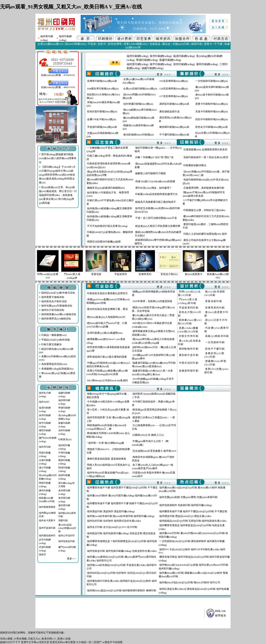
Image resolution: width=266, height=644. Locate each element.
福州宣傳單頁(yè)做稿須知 (55, 319)
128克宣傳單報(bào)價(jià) (174, 89)
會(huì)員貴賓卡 (194, 274)
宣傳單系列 (145, 274)
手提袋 (92, 44)
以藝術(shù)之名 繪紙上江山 (148, 435)
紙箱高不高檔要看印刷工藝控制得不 (156, 202)
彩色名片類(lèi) (169, 274)
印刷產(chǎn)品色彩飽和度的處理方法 (156, 194)
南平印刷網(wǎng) (161, 64)
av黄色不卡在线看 (112, 642)
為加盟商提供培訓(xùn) (53, 364)
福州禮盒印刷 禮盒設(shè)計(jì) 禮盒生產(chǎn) (185, 516)
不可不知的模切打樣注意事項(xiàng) (107, 226)
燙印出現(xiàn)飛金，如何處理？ (154, 188)
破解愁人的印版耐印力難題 (151, 173)
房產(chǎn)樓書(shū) (135, 44)
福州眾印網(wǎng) (138, 64)
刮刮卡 (102, 44)
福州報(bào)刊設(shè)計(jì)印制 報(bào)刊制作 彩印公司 (190, 582)
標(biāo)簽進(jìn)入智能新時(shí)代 (106, 317)
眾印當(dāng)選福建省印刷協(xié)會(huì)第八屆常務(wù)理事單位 (58, 158)
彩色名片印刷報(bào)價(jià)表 (212, 127)
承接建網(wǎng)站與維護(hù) (56, 369)
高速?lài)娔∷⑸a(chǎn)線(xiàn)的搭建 (155, 181)
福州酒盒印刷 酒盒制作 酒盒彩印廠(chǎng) (111, 511)
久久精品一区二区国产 (89, 642)
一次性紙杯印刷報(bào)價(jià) (212, 81)
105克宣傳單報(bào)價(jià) (174, 81)
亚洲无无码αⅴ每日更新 (63, 642)
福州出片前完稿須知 (52, 310)
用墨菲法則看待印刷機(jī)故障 (104, 242)
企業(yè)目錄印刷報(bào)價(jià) (140, 89)
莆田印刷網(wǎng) (207, 64)
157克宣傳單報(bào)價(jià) (174, 96)
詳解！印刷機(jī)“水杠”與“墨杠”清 (154, 157)
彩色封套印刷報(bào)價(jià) (102, 111)
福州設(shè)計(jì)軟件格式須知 (57, 293)
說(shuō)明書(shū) (75, 44)
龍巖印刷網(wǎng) (170, 60)
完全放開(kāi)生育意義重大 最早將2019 (154, 451)
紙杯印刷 (197, 44)
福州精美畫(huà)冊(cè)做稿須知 (58, 314)
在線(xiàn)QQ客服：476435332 (58, 74)
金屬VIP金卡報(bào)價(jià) (102, 119)
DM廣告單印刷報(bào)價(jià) (103, 89)
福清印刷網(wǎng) (184, 56)
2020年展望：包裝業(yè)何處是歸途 (152, 301)
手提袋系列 (121, 274)
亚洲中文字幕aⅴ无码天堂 (35, 642)
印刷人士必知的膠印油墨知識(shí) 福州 (205, 234)
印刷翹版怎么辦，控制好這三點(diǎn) (204, 210)
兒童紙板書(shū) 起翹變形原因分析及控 (205, 149)
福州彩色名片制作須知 (53, 301)
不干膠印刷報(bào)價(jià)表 (174, 135)
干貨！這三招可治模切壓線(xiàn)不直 (156, 218)
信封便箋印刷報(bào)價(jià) (138, 104)
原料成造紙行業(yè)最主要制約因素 (107, 357)
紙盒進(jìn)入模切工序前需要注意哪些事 (158, 226)
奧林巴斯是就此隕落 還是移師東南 (106, 459)
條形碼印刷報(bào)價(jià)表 (174, 127)
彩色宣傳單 (115, 44)
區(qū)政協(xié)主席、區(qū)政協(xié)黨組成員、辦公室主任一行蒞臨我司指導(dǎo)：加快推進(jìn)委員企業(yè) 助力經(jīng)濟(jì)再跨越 (58, 195)
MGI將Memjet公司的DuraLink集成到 (107, 380)
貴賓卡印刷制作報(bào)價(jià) (212, 104)
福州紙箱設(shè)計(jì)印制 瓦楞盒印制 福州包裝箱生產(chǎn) (193, 521)
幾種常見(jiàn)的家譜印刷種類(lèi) (106, 188)
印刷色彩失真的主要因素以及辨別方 (107, 293)
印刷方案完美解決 (50, 344)
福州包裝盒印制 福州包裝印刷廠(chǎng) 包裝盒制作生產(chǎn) (122, 551)
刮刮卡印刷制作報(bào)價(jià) (212, 119)
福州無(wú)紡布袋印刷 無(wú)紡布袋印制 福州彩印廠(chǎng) (121, 516)
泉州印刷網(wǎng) (161, 56)
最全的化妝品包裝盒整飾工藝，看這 (107, 309)
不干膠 (218, 44)
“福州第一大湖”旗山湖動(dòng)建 (106, 443)
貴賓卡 (208, 44)
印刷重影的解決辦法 (195, 165)
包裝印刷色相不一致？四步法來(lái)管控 (206, 157)
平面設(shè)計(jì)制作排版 (54, 340)
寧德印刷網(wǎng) (147, 60)
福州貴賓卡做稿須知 (52, 297)
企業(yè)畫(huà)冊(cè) (50, 44)
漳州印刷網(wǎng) (184, 64)
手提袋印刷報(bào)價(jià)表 (102, 127)
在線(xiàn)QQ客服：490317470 (58, 86)
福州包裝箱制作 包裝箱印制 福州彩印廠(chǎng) (186, 505)
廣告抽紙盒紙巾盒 (170, 111)
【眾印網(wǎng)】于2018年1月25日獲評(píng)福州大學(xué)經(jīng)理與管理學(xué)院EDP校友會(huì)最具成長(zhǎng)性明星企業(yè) (57, 175)
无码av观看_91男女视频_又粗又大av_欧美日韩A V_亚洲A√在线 (71, 7)
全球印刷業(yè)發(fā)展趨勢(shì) (105, 333)
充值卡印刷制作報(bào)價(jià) (212, 111)
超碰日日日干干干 (10, 642)
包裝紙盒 (155, 44)
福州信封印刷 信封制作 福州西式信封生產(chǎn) (114, 521)
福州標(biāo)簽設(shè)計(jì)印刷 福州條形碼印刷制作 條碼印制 (122, 590)
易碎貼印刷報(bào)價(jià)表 (174, 104)
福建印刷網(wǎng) (152, 68)
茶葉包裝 (96, 274)
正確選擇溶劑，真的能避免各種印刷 (204, 188)
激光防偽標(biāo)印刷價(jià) (139, 135)
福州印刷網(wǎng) (138, 56)
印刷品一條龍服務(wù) (53, 335)
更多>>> (72, 559)
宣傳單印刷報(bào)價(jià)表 (102, 81)
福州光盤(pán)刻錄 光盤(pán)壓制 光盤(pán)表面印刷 (188, 497)
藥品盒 (166, 44)
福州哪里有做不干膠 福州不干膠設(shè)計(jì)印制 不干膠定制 (193, 511)
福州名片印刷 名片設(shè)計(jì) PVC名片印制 (112, 527)
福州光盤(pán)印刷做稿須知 (56, 306)
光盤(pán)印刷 (181, 44)
